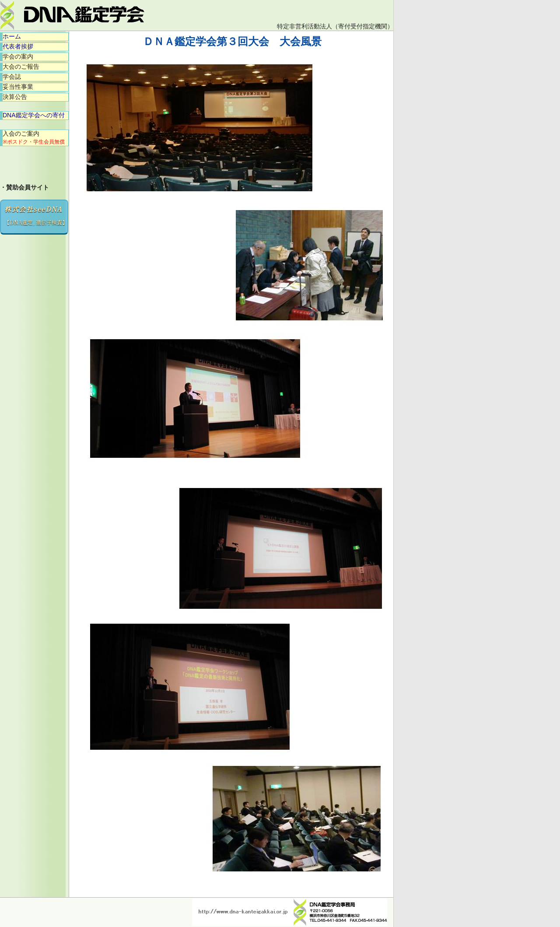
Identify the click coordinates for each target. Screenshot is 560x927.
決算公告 (15, 97)
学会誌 (12, 77)
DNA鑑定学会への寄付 (34, 115)
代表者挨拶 (18, 46)
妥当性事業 (18, 87)
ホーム (12, 36)
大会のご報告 (21, 67)
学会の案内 (18, 56)
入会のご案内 (34, 137)
